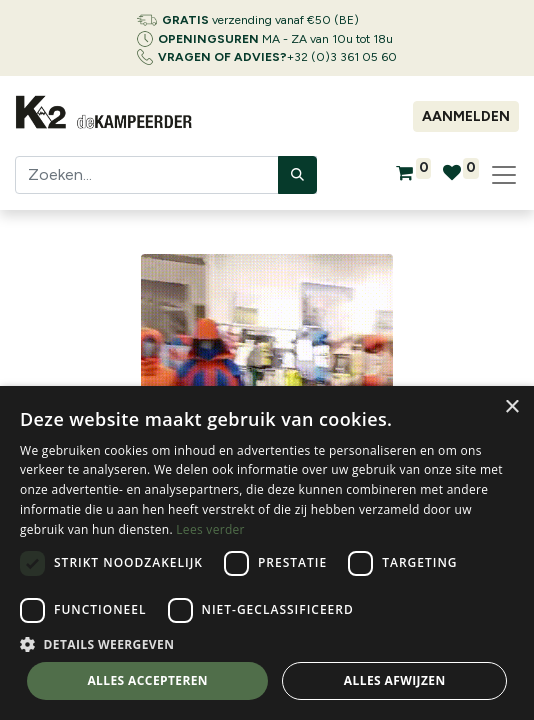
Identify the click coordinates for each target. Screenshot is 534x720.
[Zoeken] (297, 175)
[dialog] (267, 553)
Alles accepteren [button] (147, 680)
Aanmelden (466, 116)
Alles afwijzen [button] (395, 680)
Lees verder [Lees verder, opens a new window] (210, 529)
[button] (267, 644)
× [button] (511, 407)
